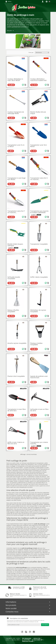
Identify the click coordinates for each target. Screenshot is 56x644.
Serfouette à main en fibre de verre (39, 410)
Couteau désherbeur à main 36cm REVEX (15, 80)
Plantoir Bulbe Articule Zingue (38, 113)
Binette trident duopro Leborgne (15, 245)
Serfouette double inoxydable (14, 278)
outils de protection (28, 537)
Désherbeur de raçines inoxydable (38, 311)
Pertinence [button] (39, 52)
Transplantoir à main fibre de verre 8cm (17, 410)
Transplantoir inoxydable (39, 244)
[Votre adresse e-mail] (24, 625)
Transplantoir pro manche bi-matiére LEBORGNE (39, 212)
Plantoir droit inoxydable (16, 376)
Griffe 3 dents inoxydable (39, 277)
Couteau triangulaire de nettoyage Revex (16, 113)
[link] (22, 632)
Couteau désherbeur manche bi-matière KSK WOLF (38, 80)
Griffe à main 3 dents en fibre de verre (16, 443)
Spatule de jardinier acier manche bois (39, 377)
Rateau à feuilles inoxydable (13, 311)
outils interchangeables (14, 499)
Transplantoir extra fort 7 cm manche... (16, 212)
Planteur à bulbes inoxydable (36, 344)
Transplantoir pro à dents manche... (39, 443)
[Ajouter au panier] (25, 85)
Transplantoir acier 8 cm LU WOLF (16, 146)
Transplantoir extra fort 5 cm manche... (39, 179)
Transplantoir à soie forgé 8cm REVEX (16, 179)
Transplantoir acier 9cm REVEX (39, 146)
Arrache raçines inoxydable (17, 343)
